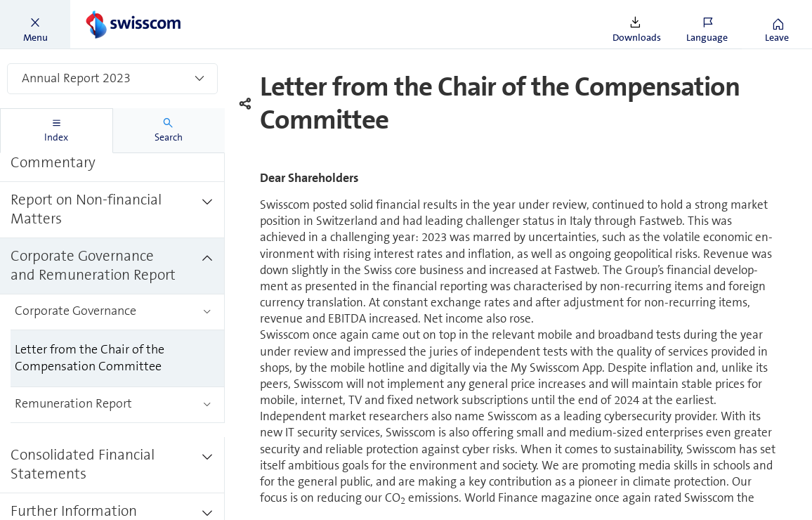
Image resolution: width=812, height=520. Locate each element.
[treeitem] (112, 154)
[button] (35, 25)
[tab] (57, 131)
